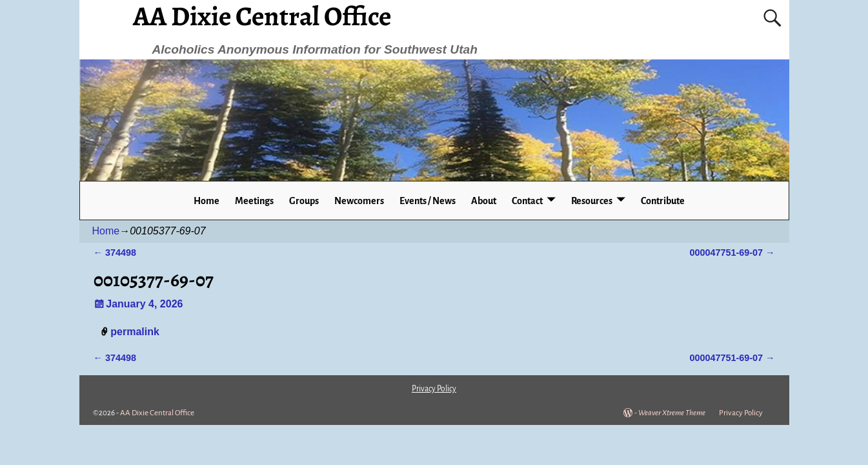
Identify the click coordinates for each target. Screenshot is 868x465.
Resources (592, 201)
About (484, 201)
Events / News (428, 201)
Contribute (663, 201)
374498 (115, 253)
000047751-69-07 (732, 253)
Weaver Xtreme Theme (672, 413)
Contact (527, 201)
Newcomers (359, 201)
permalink (135, 332)
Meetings (254, 201)
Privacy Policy (741, 413)
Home (207, 201)
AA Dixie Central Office (157, 413)
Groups (304, 201)
